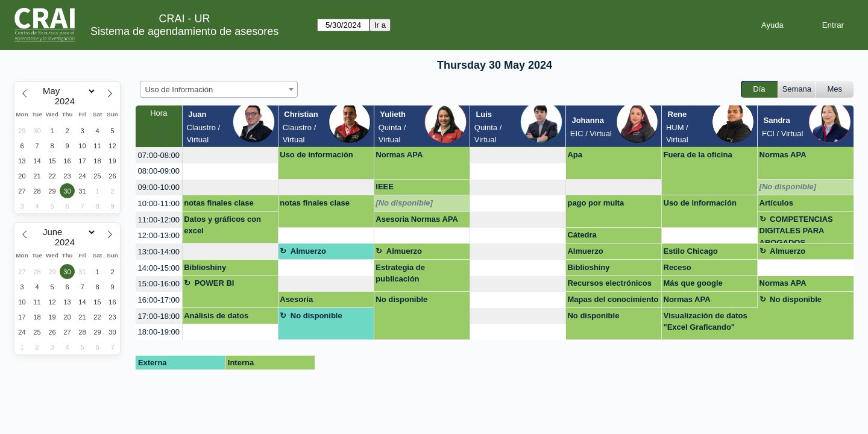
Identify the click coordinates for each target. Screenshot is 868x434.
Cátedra (582, 235)
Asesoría (296, 299)
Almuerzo (308, 251)
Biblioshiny (205, 267)
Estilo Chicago (691, 251)
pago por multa (596, 203)
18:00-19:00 (159, 332)
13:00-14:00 (159, 252)
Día (759, 89)
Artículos (776, 203)
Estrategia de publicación (400, 273)
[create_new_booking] (230, 155)
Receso (678, 267)
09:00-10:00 (159, 187)
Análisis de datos (216, 316)
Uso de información (316, 155)
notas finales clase (219, 203)
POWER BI (215, 283)
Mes (835, 89)
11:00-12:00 (159, 220)
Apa (575, 155)
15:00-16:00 (159, 284)
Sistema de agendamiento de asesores (184, 31)
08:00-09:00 (159, 171)
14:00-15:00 (159, 268)
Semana (797, 89)
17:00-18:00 (159, 316)
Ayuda (772, 25)
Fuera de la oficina (698, 155)
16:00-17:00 (159, 300)
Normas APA (399, 155)
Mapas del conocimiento (613, 299)
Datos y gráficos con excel (222, 225)
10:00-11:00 (159, 203)
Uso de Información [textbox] (179, 90)
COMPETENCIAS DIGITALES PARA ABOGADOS (796, 229)
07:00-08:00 (159, 155)
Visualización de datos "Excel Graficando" (706, 322)
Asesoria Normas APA (417, 219)
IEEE (385, 187)
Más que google (693, 283)
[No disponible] (788, 187)
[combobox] (219, 89)
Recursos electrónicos (609, 283)
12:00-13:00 (159, 235)
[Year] (68, 101)
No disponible (401, 299)
